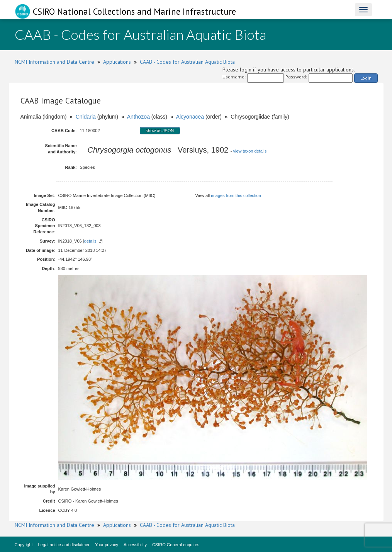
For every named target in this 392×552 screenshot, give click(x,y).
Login (366, 78)
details (90, 241)
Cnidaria (86, 117)
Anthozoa (138, 117)
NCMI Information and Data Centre (54, 62)
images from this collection (236, 195)
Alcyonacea (190, 117)
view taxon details (250, 151)
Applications (117, 62)
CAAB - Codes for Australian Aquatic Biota (187, 62)
